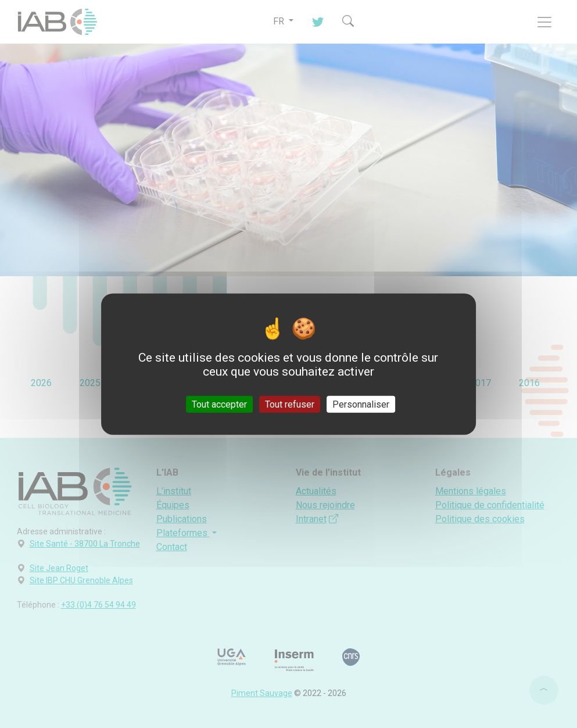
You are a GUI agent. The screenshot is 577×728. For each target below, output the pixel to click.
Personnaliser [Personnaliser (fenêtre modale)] (361, 404)
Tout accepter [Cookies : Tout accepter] (219, 404)
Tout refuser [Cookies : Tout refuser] (290, 404)
